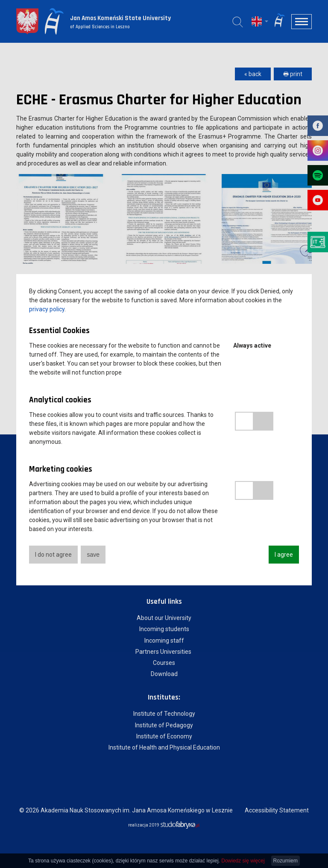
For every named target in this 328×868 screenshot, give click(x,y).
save (93, 555)
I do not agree (53, 555)
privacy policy (47, 309)
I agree (284, 555)
